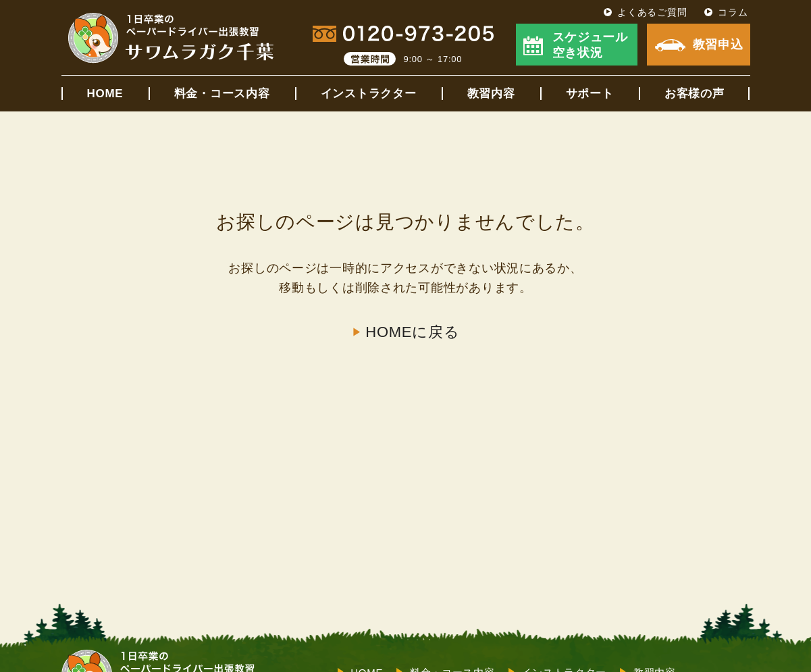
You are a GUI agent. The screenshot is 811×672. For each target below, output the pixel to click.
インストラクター (369, 94)
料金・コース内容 (222, 94)
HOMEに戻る (412, 332)
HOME (105, 94)
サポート (590, 94)
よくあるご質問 (652, 12)
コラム (733, 12)
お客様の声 (695, 94)
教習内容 (491, 94)
